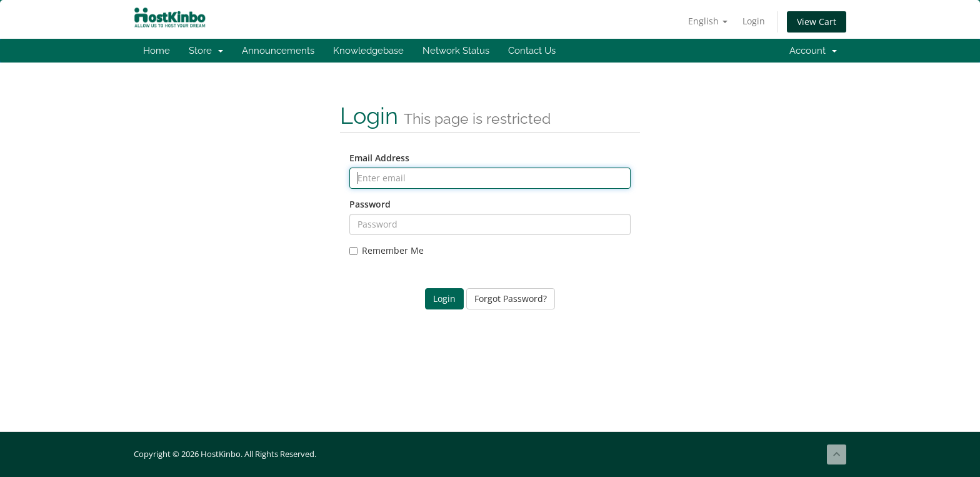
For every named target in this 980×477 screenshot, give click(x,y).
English (708, 21)
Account (813, 51)
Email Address (379, 158)
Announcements (278, 51)
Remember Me (387, 250)
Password (370, 204)
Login (754, 21)
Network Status (456, 51)
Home (157, 51)
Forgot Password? (511, 299)
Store (206, 51)
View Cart (817, 22)
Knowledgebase (368, 51)
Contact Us (532, 51)
